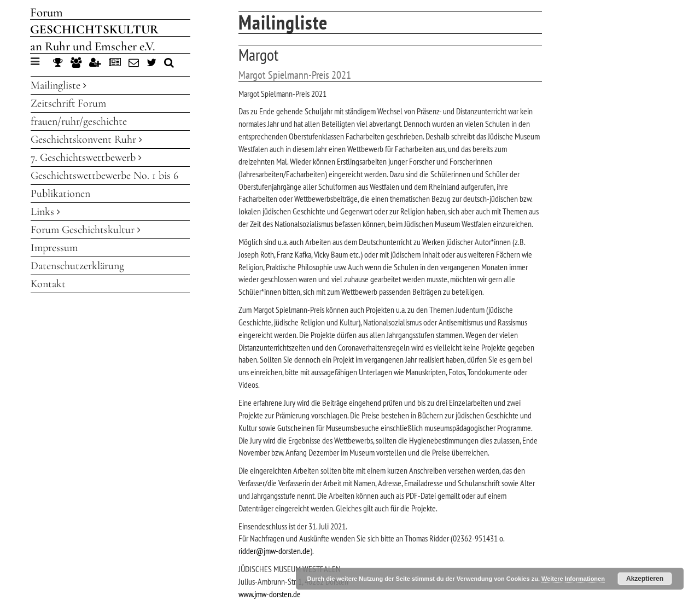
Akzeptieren (645, 579)
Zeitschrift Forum (68, 103)
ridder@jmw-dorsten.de (274, 551)
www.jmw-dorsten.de (270, 594)
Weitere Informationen (573, 579)
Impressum (54, 248)
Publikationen (60, 194)
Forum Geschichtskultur (86, 230)
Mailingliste (59, 85)
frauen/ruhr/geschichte (79, 121)
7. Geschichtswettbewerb (86, 158)
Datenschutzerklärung (77, 266)
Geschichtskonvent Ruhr (86, 139)
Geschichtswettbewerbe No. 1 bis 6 (104, 176)
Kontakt (48, 284)
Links (45, 212)
